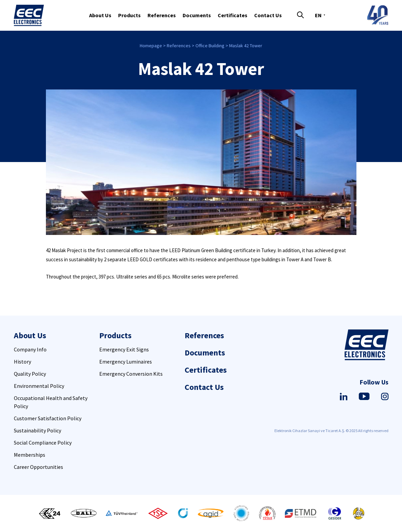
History (22, 362)
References (162, 15)
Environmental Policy (39, 386)
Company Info (30, 349)
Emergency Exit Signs (124, 349)
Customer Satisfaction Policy (48, 418)
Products (129, 15)
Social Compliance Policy (43, 443)
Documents (197, 15)
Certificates (233, 15)
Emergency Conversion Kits (131, 374)
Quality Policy (30, 374)
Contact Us (268, 15)
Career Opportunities (38, 467)
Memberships (30, 455)
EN (318, 15)
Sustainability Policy (37, 430)
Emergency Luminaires (126, 362)
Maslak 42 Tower (246, 46)
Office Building (210, 46)
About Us (100, 15)
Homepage (151, 46)
